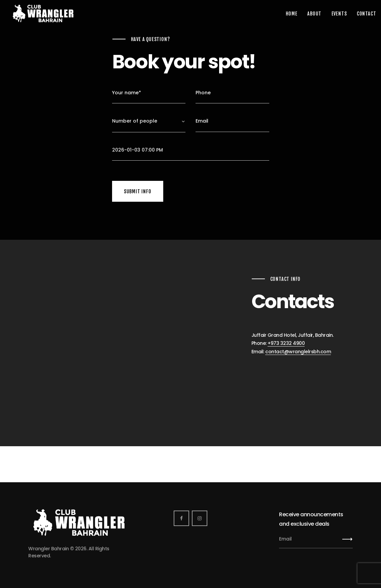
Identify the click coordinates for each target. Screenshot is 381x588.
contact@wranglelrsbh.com (298, 352)
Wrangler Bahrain (48, 549)
